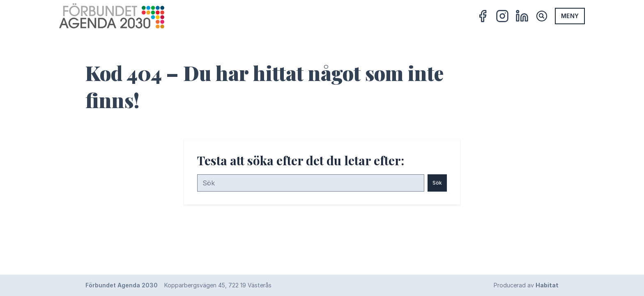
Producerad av (526, 285)
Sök (437, 183)
